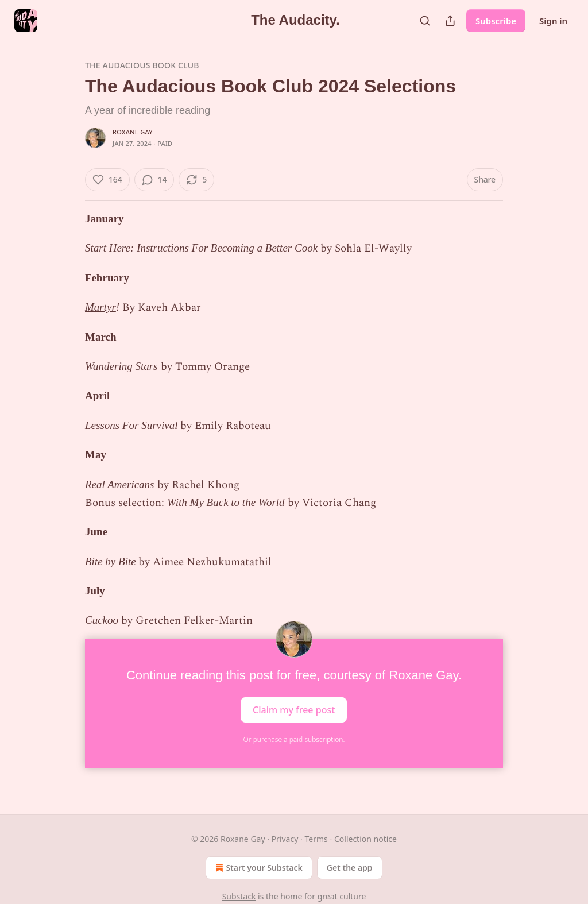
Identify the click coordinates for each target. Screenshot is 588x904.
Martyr (100, 307)
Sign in (553, 21)
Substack (239, 896)
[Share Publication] (450, 21)
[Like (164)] (107, 180)
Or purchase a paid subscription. (294, 739)
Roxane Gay (133, 132)
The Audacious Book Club (142, 65)
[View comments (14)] (154, 180)
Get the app (350, 868)
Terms (316, 839)
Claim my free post (294, 709)
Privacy (285, 839)
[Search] (425, 21)
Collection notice (365, 839)
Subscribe (496, 21)
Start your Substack (258, 868)
